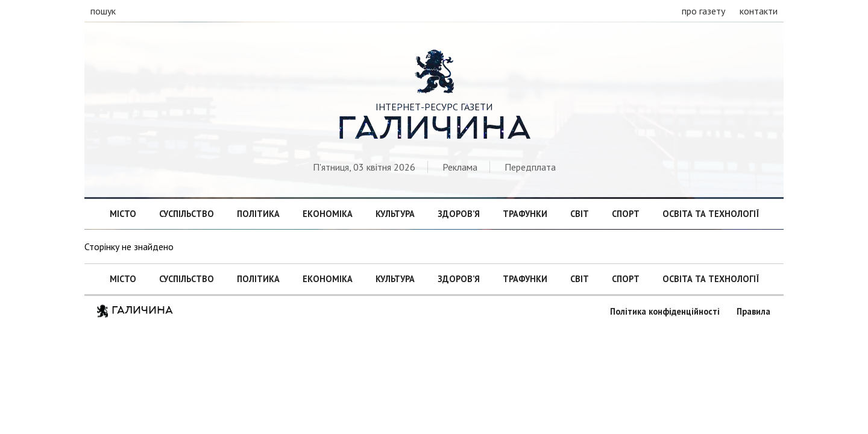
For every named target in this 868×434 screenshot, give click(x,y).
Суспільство (187, 214)
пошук (103, 11)
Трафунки (525, 214)
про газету (703, 11)
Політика (258, 214)
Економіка (328, 214)
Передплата (530, 167)
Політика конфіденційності (665, 311)
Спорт (626, 214)
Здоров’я (459, 214)
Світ (580, 214)
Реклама (460, 167)
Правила (753, 311)
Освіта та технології (711, 214)
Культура (395, 214)
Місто (123, 214)
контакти (759, 11)
